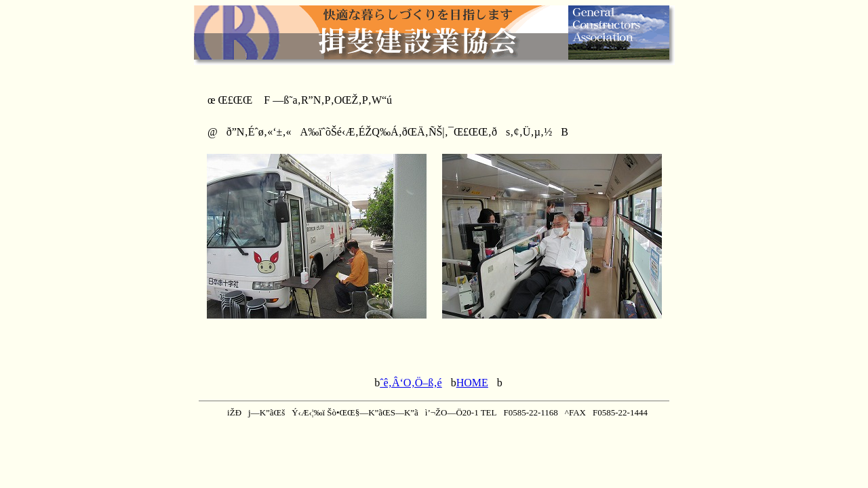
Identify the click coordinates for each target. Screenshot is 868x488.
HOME (472, 383)
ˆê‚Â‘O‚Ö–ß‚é (411, 383)
